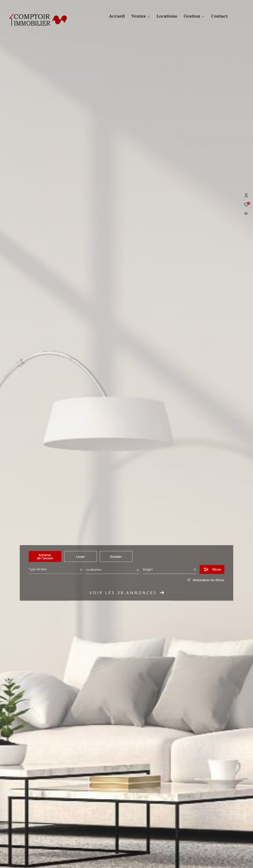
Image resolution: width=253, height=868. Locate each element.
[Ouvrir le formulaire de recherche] (212, 569)
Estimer (116, 556)
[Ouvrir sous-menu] (149, 16)
